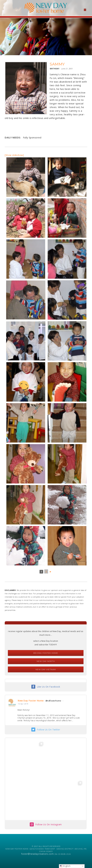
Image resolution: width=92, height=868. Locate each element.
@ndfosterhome (53, 701)
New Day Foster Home (31, 701)
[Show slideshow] (14, 155)
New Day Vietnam (46, 669)
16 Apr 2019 (23, 704)
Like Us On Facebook (49, 687)
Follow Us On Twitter (48, 730)
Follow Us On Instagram (49, 824)
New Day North (46, 661)
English (65, 866)
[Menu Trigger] (85, 9)
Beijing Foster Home (46, 653)
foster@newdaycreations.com (37, 854)
